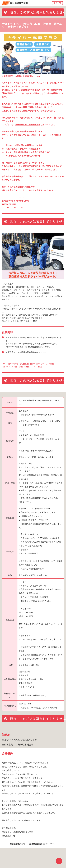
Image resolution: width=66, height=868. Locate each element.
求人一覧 (57, 3)
